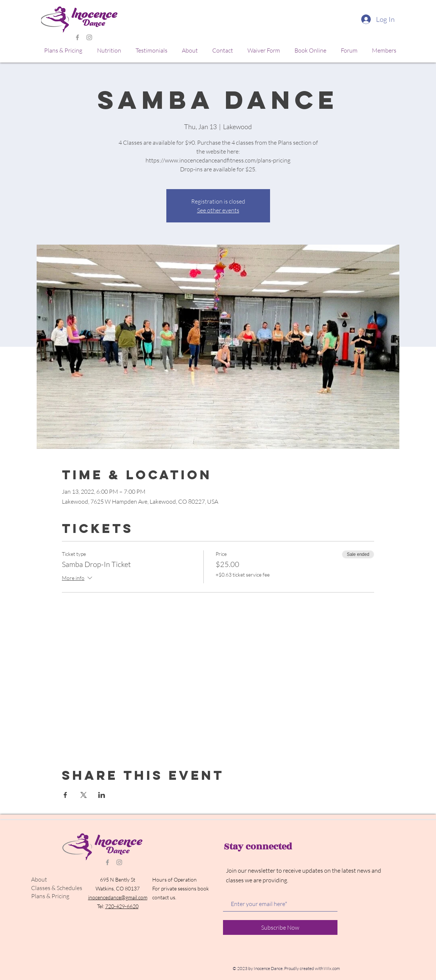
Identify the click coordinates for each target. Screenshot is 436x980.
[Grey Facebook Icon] (77, 37)
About (39, 879)
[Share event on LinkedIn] (102, 795)
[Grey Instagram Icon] (89, 37)
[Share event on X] (84, 795)
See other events (218, 210)
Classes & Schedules (57, 888)
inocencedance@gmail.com (118, 897)
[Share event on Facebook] (65, 795)
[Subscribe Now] (280, 927)
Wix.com (332, 968)
